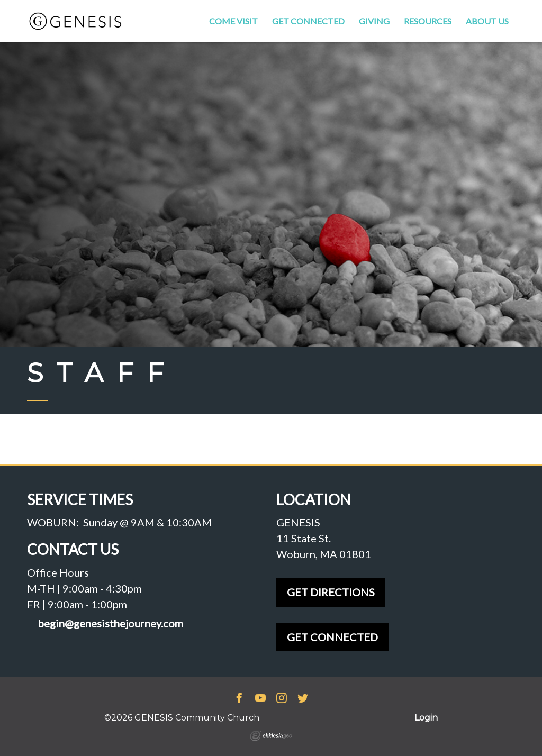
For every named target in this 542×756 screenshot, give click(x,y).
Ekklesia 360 (271, 736)
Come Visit (233, 21)
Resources (428, 21)
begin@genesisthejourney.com (110, 623)
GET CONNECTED (332, 637)
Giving (374, 21)
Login (426, 718)
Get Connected (308, 21)
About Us (487, 21)
